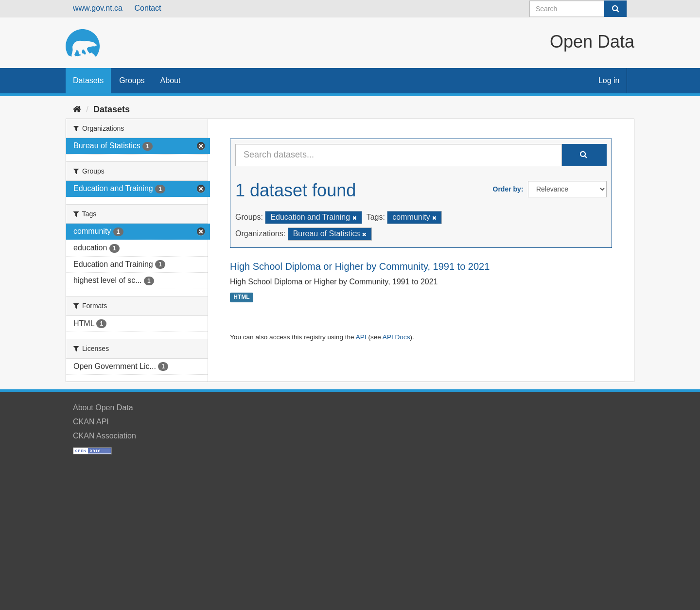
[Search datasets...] (399, 155)
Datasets (88, 80)
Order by (507, 189)
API (361, 337)
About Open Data (103, 408)
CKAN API (91, 422)
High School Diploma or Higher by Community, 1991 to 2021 (360, 266)
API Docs (396, 337)
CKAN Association (105, 436)
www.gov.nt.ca (98, 8)
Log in (609, 80)
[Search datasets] (578, 9)
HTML (241, 297)
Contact (148, 8)
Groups (132, 80)
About (171, 80)
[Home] (77, 109)
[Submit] (615, 9)
